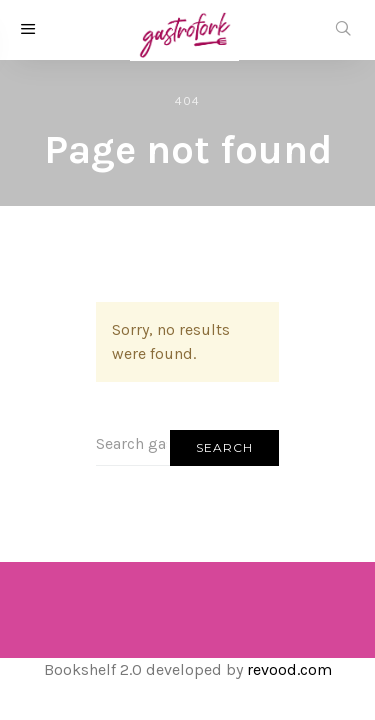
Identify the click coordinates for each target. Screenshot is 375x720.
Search (224, 447)
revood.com (289, 669)
